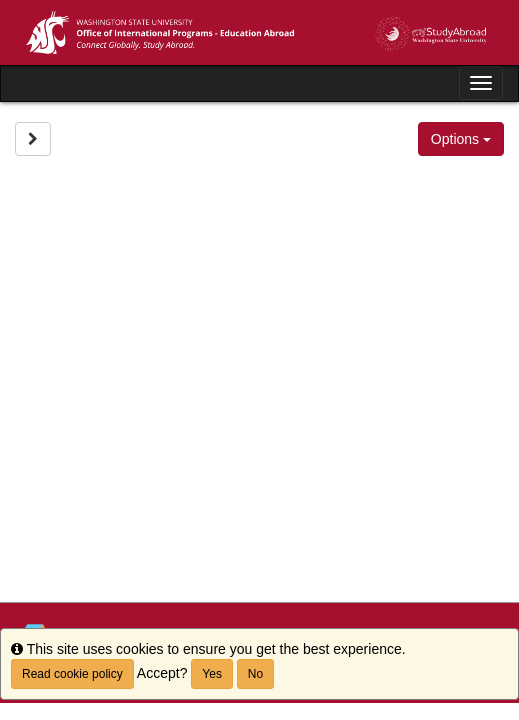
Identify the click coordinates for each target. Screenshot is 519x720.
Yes (212, 674)
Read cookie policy (72, 674)
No (255, 674)
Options (461, 139)
